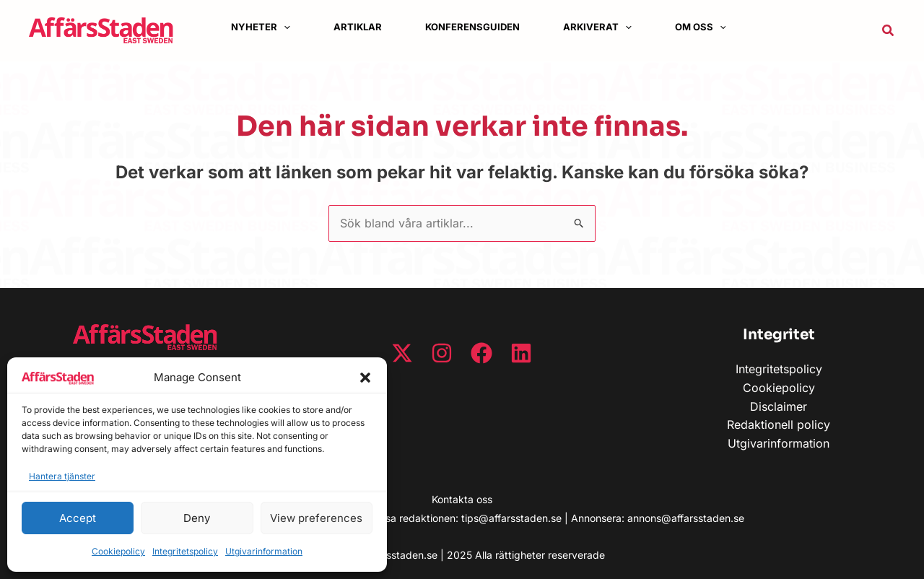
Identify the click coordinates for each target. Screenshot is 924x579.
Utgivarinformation (264, 551)
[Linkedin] (521, 353)
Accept (78, 518)
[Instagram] (442, 353)
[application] (284, 27)
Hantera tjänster (62, 476)
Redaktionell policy (779, 425)
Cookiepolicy (118, 551)
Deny (197, 518)
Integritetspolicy (185, 551)
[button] (365, 378)
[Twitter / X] (402, 353)
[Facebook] (481, 353)
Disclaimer (779, 406)
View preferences (316, 518)
